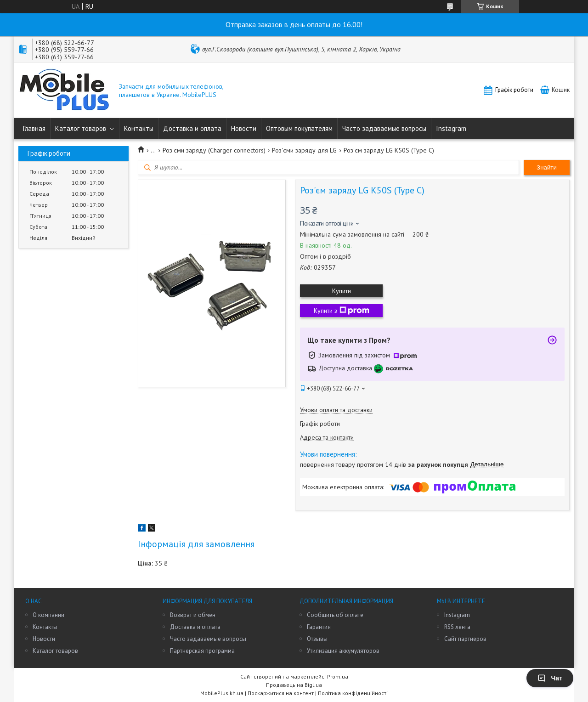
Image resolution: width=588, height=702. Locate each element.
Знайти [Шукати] (547, 167)
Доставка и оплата (192, 128)
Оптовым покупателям (299, 128)
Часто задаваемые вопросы (384, 128)
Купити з (342, 311)
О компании (48, 615)
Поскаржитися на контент (281, 693)
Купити (342, 291)
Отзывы (317, 639)
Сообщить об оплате (335, 615)
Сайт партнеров (465, 639)
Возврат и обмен (193, 615)
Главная (34, 128)
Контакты (139, 128)
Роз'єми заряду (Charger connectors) (214, 150)
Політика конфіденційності (353, 693)
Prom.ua (338, 677)
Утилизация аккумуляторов (343, 651)
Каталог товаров (81, 128)
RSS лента (457, 627)
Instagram (451, 128)
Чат (550, 678)
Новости (244, 128)
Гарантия (319, 627)
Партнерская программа (202, 651)
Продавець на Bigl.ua (294, 685)
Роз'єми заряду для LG (304, 150)
